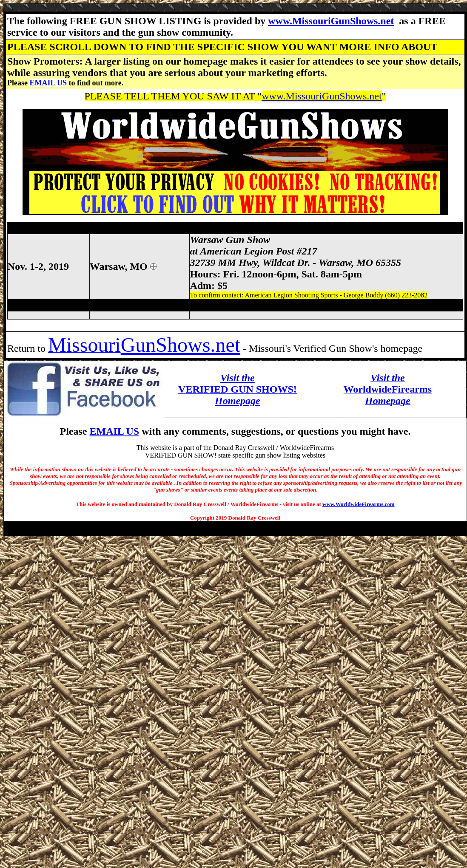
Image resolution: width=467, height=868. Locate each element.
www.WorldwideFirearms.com (358, 504)
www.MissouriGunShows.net (331, 21)
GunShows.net (181, 345)
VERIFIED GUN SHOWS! (238, 389)
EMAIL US (48, 83)
